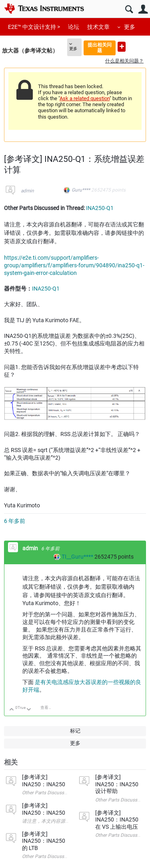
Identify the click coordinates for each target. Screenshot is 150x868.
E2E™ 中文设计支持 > (34, 27)
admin (27, 191)
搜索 (129, 9)
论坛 (74, 27)
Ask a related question (85, 98)
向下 (29, 710)
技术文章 (98, 27)
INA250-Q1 (100, 208)
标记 (75, 731)
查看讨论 (48, 708)
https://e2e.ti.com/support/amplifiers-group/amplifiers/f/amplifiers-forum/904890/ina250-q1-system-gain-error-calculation (74, 265)
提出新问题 (122, 47)
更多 (130, 27)
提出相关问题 (100, 47)
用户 (143, 9)
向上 (12, 710)
